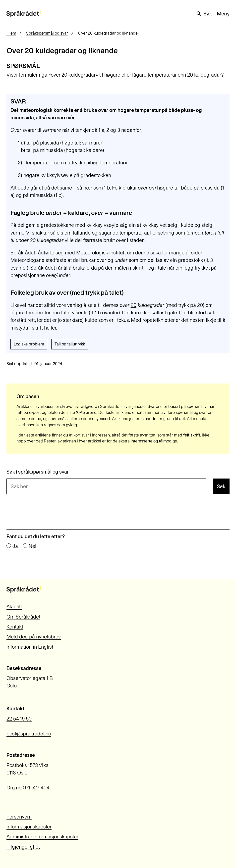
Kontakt (15, 627)
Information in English (30, 647)
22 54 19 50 (19, 719)
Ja (15, 546)
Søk (204, 14)
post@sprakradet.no (29, 734)
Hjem (11, 33)
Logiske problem (29, 344)
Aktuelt (14, 607)
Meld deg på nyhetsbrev (34, 637)
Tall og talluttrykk (70, 344)
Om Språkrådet (23, 617)
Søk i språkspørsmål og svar (38, 472)
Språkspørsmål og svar (47, 33)
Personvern (19, 817)
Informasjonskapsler (29, 827)
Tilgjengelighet (23, 847)
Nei (32, 546)
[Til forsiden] (24, 14)
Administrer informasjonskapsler (42, 837)
